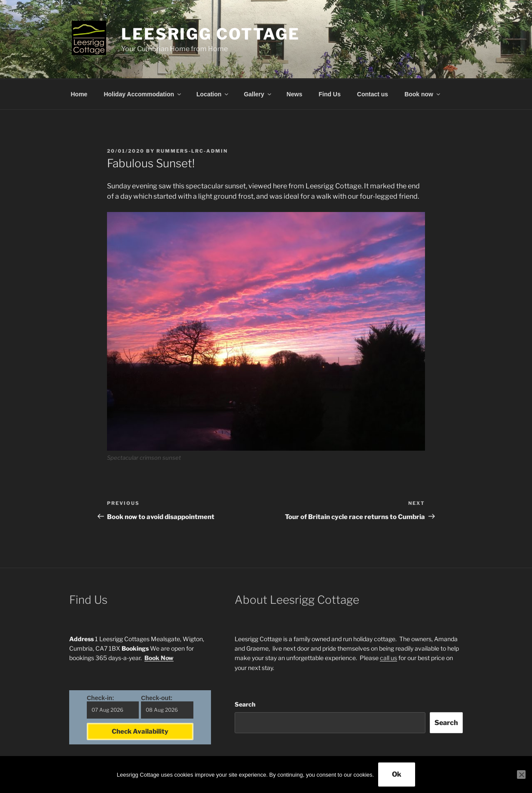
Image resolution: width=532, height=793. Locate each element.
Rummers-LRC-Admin (192, 151)
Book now (423, 94)
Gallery (258, 94)
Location (213, 94)
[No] (521, 775)
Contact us (373, 94)
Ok (397, 774)
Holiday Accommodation (143, 94)
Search (245, 704)
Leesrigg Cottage (211, 34)
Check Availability (140, 732)
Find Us (329, 94)
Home (79, 94)
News (295, 94)
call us (388, 658)
